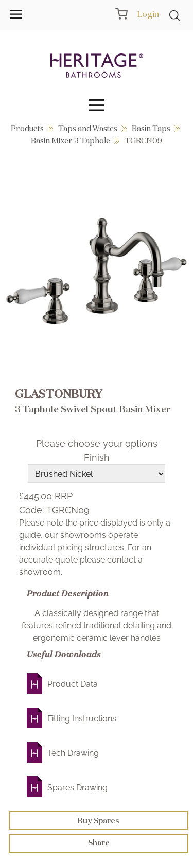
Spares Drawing (77, 788)
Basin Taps (151, 128)
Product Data (73, 684)
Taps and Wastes (88, 128)
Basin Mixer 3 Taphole (71, 141)
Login (148, 14)
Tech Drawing (73, 753)
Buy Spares (99, 820)
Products (27, 128)
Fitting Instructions (82, 719)
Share (99, 843)
